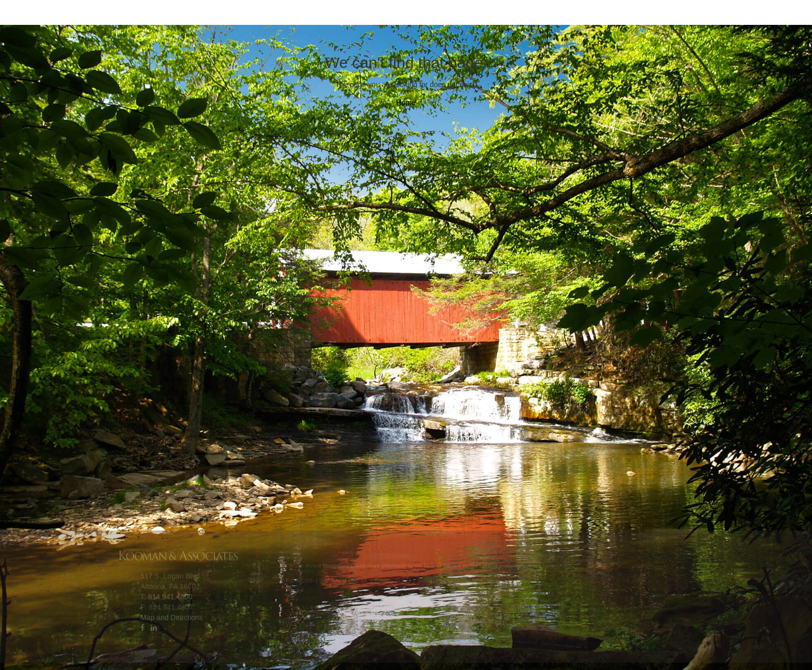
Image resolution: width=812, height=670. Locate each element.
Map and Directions (172, 616)
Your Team (240, 16)
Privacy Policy (393, 580)
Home (406, 103)
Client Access (596, 16)
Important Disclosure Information (460, 580)
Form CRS (299, 580)
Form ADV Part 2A (344, 580)
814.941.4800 (170, 595)
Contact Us (511, 16)
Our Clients (432, 16)
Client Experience (334, 16)
